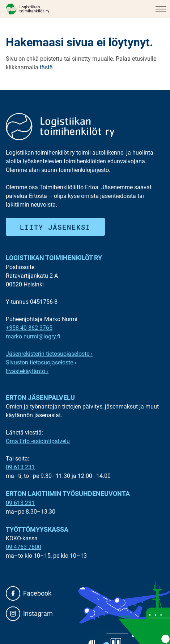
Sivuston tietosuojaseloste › (41, 362)
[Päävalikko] (161, 9)
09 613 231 (20, 467)
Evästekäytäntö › (27, 371)
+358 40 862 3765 (29, 328)
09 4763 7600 (24, 547)
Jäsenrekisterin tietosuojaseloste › (49, 354)
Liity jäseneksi (55, 227)
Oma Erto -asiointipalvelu (38, 441)
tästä (46, 67)
